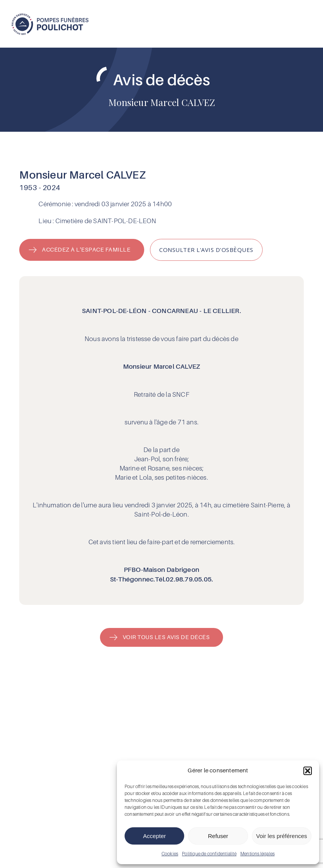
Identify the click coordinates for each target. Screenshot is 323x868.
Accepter (154, 836)
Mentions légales (257, 854)
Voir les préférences (282, 836)
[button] (308, 771)
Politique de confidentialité (209, 854)
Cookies (170, 854)
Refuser (218, 836)
